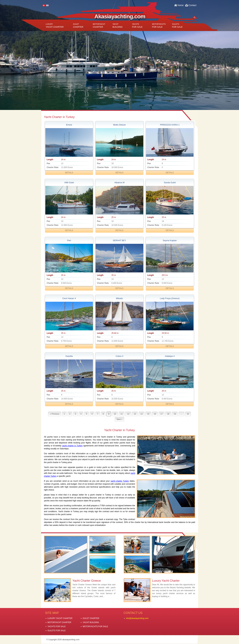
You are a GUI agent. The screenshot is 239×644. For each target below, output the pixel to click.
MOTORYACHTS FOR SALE (95, 626)
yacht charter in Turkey (72, 446)
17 (162, 414)
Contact (192, 5)
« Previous (55, 414)
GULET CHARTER (91, 618)
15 (148, 414)
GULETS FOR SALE (57, 631)
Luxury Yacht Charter (166, 581)
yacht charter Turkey (120, 481)
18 (168, 414)
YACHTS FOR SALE (57, 626)
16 (155, 414)
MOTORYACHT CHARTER (59, 622)
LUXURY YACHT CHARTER (60, 618)
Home (181, 5)
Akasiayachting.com (120, 16)
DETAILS (69, 173)
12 (128, 414)
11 (122, 414)
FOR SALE (137, 26)
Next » (119, 419)
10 (115, 414)
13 (135, 414)
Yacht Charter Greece (87, 581)
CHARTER (78, 26)
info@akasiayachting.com (137, 618)
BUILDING (118, 26)
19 (175, 414)
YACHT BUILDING (91, 622)
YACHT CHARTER (55, 26)
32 (188, 414)
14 (142, 414)
